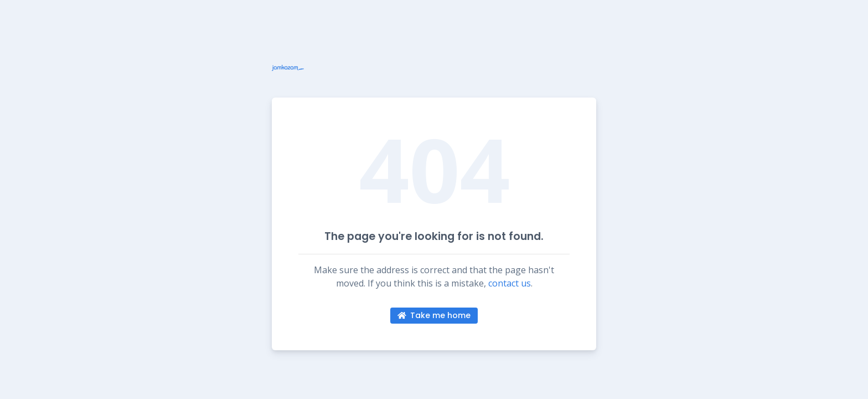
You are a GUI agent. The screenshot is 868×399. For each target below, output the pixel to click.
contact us (510, 283)
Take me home (434, 315)
